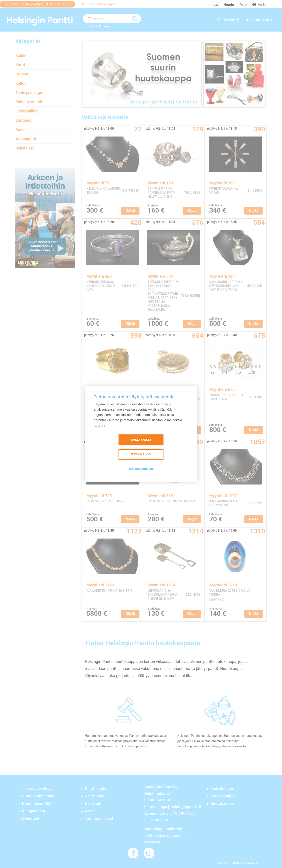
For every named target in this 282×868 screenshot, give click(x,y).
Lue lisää (99, 426)
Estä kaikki (141, 454)
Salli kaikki (141, 440)
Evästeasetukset (141, 469)
